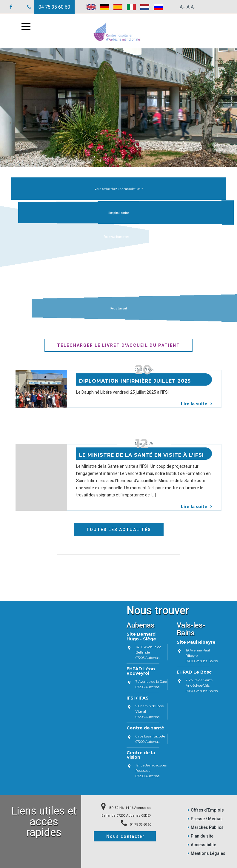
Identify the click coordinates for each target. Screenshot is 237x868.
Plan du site (202, 836)
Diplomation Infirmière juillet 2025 (135, 381)
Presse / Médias (207, 819)
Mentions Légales (208, 853)
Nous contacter (126, 836)
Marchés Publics (207, 827)
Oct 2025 (144, 369)
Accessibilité (203, 845)
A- (193, 7)
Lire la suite (196, 404)
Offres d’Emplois (207, 810)
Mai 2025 (144, 444)
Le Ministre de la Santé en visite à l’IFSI (141, 455)
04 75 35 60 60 (54, 7)
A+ (183, 7)
